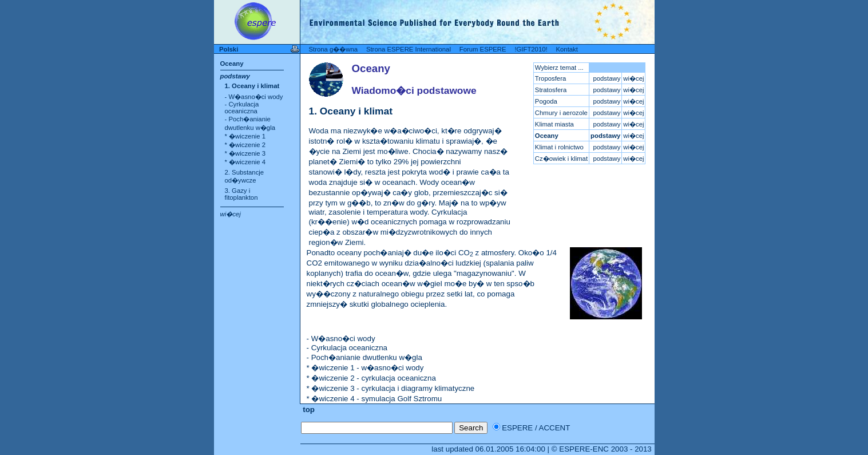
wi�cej (231, 214)
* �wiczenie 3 (245, 153)
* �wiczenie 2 (245, 145)
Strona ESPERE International (409, 49)
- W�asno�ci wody (254, 97)
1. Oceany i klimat (252, 86)
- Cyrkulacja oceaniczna (242, 108)
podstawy (235, 76)
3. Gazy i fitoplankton (241, 194)
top (308, 409)
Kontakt (566, 49)
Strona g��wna (334, 49)
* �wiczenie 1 (245, 136)
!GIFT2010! (531, 49)
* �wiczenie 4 (245, 162)
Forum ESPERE (483, 49)
